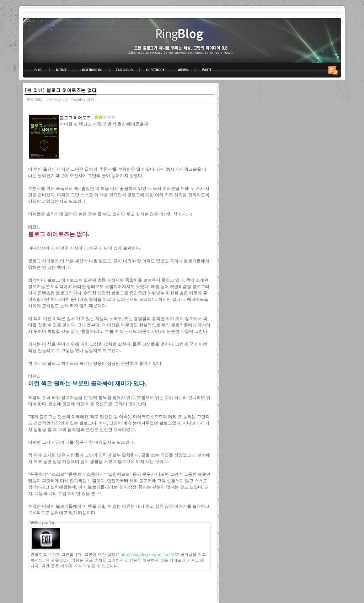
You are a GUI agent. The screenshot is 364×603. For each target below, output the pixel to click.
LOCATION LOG (92, 70)
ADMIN (184, 70)
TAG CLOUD (125, 70)
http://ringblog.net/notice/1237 (150, 554)
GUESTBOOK (156, 70)
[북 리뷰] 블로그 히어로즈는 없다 (60, 90)
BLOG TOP (36, 70)
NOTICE (62, 70)
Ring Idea (34, 99)
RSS (334, 70)
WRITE (207, 70)
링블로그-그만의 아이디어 (182, 40)
